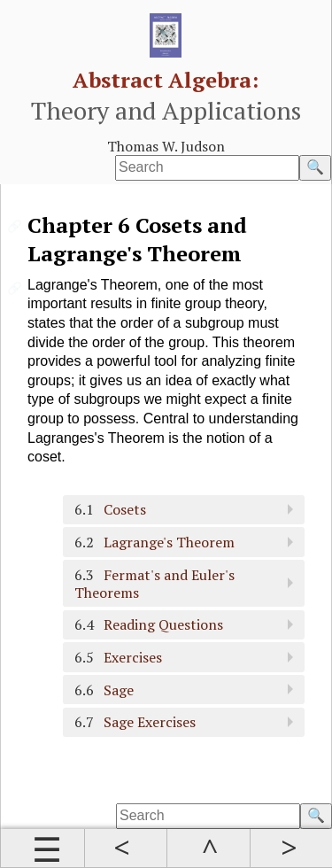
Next (291, 849)
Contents (42, 849)
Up (208, 849)
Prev (126, 849)
